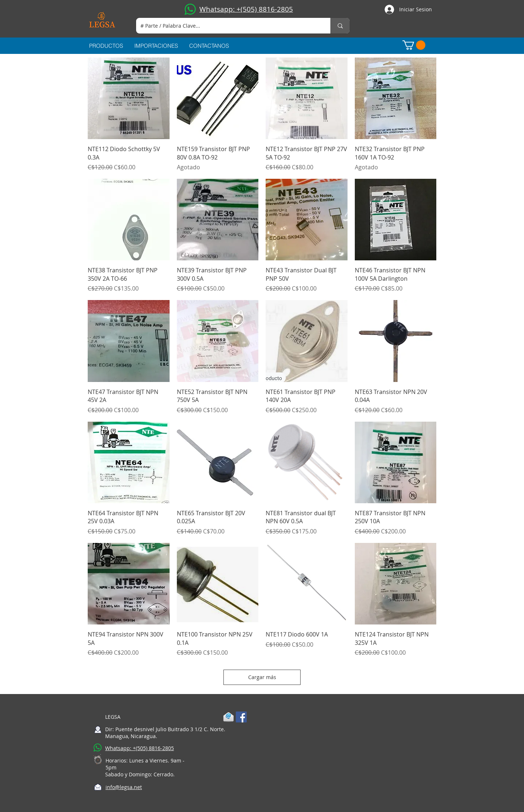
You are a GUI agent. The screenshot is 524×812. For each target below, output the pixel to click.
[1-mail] (229, 717)
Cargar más (262, 677)
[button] (414, 45)
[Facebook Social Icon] (241, 717)
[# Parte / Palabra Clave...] (228, 26)
